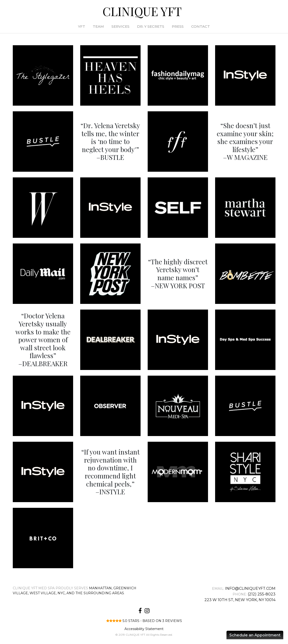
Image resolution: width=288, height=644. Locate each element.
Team (98, 26)
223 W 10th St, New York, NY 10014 (240, 600)
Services (120, 26)
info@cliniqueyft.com (250, 588)
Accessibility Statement (144, 629)
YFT (82, 26)
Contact (201, 26)
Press (178, 26)
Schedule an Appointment (255, 635)
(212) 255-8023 (262, 594)
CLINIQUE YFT (142, 11)
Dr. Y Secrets (151, 26)
